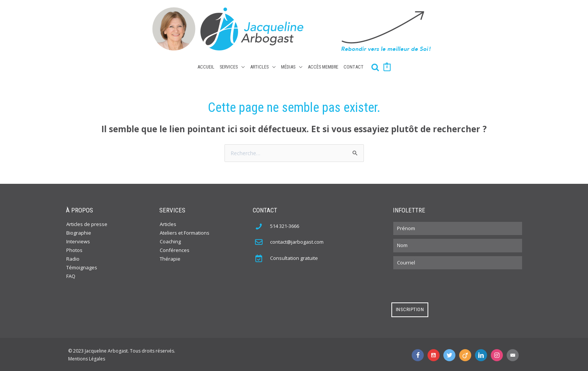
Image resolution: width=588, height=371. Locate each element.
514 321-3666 (285, 224)
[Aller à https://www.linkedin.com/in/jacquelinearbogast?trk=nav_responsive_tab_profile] (483, 354)
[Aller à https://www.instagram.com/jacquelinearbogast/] (498, 354)
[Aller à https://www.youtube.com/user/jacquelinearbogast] (435, 354)
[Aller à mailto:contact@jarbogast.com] (514, 354)
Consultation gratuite (294, 257)
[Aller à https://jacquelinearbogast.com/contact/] (263, 256)
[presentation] (449, 285)
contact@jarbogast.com (297, 241)
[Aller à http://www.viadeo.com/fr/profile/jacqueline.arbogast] (467, 354)
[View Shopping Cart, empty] (387, 65)
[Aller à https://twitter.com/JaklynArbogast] (451, 354)
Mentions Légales (87, 357)
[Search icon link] (375, 66)
